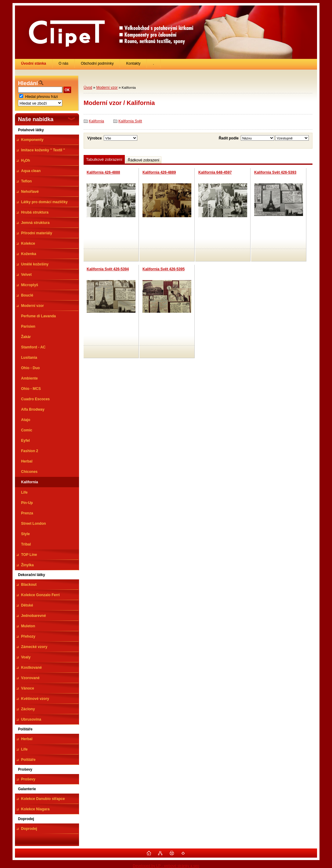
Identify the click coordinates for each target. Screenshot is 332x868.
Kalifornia (96, 121)
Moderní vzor (107, 88)
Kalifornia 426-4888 (103, 172)
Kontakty (133, 63)
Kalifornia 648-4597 (215, 172)
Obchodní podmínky (97, 63)
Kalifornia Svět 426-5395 (164, 269)
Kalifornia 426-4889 (159, 172)
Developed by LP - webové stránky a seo (166, 866)
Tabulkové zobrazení (104, 159)
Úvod (88, 88)
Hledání (28, 83)
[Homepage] (34, 63)
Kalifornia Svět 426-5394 (108, 269)
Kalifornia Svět (130, 121)
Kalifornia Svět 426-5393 (275, 172)
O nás (63, 63)
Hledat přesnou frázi (41, 97)
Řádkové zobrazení (144, 160)
